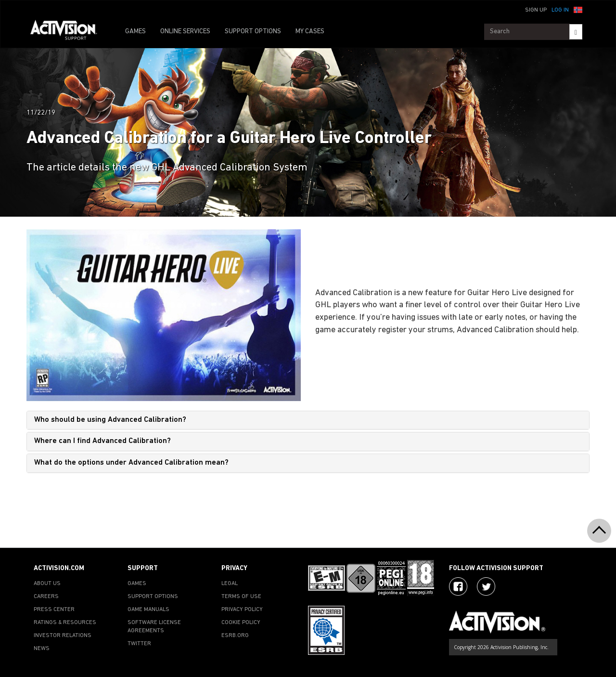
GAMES (135, 32)
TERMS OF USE (241, 597)
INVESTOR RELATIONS (63, 636)
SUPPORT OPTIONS (253, 32)
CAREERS (46, 597)
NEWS (42, 649)
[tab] (308, 420)
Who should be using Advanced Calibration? (110, 420)
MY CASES (310, 32)
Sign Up (536, 10)
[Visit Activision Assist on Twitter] (486, 586)
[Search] (576, 32)
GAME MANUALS (148, 610)
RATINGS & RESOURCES (65, 623)
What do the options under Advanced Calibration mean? (131, 463)
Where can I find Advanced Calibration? (103, 441)
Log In (560, 10)
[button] (578, 9)
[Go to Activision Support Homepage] (69, 32)
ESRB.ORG (235, 636)
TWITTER (139, 644)
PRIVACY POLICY (242, 610)
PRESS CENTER (54, 610)
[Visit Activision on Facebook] (458, 586)
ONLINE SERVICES (185, 32)
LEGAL (230, 584)
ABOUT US (47, 584)
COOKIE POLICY (241, 623)
